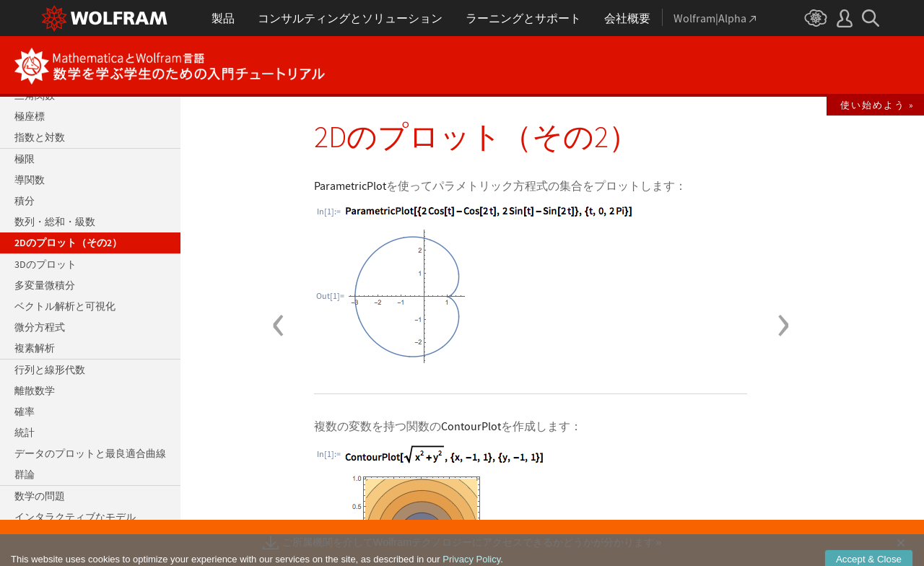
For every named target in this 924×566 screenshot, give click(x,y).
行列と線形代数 (50, 370)
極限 (25, 159)
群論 (25, 474)
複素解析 (35, 348)
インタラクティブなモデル (75, 517)
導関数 (30, 180)
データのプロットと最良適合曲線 (90, 453)
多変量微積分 (45, 285)
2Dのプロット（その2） (68, 243)
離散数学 (35, 391)
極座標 (30, 116)
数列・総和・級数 (55, 222)
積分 (25, 201)
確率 (25, 412)
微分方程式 (40, 327)
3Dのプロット (45, 264)
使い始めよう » (877, 105)
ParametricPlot (350, 186)
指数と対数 (40, 137)
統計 (25, 432)
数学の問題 (40, 496)
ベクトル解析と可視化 (65, 306)
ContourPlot (471, 426)
